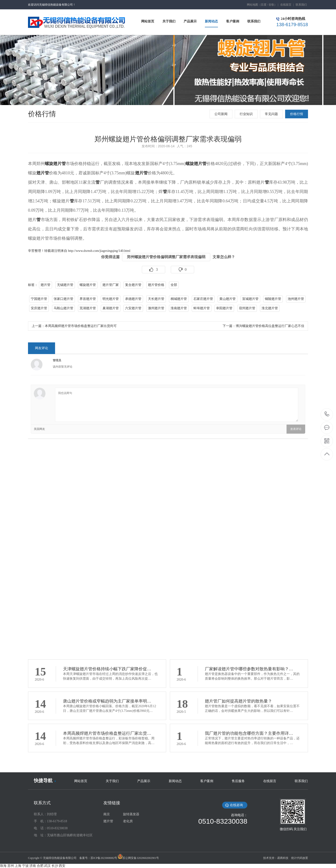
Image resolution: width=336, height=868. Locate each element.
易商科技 (283, 858)
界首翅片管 (88, 299)
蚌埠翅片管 (202, 308)
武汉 (47, 866)
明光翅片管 (111, 299)
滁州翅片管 (156, 308)
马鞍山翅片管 (63, 308)
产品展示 (144, 781)
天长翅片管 (156, 299)
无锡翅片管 (65, 285)
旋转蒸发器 (131, 814)
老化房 (128, 821)
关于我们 (112, 781)
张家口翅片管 (63, 299)
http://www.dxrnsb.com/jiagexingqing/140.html (99, 251)
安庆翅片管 (39, 308)
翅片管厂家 (111, 285)
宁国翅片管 (39, 299)
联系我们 (301, 5)
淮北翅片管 (270, 308)
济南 (33, 866)
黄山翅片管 (227, 299)
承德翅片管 (133, 299)
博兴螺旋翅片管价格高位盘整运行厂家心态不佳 (270, 326)
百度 (264, 5)
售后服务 (238, 781)
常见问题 (271, 114)
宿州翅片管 (247, 308)
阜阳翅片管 (224, 308)
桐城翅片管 (179, 299)
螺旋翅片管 (55, 164)
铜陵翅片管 (273, 299)
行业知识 (246, 114)
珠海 (3, 866)
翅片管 (43, 173)
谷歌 (271, 5)
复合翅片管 (133, 285)
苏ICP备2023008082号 (104, 858)
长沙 (55, 866)
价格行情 (297, 114)
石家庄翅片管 (203, 299)
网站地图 (252, 5)
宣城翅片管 (250, 299)
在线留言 (286, 5)
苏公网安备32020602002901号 (141, 858)
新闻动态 (175, 781)
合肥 (40, 866)
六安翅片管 (133, 308)
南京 (107, 814)
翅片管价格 (156, 285)
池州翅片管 (296, 299)
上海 (18, 866)
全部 (174, 285)
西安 (62, 866)
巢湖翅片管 (111, 308)
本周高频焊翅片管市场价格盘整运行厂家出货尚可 (81, 326)
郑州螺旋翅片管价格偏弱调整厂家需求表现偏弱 (166, 257)
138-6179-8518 (327, 414)
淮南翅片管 (179, 308)
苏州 (11, 866)
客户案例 (207, 781)
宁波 (25, 866)
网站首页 (81, 781)
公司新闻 (221, 114)
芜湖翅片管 (88, 308)
